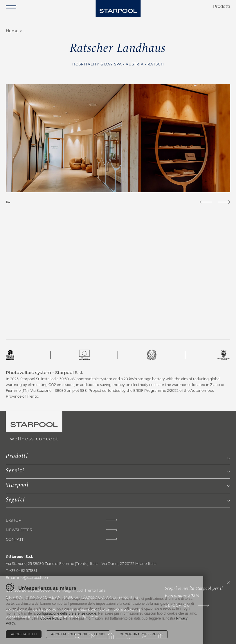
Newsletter (19, 530)
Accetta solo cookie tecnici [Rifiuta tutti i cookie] (78, 634)
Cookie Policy (51, 618)
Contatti (15, 539)
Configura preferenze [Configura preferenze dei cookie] (142, 634)
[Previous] (206, 202)
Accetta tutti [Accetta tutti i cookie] (24, 634)
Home (12, 31)
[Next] (224, 202)
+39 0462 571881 (23, 571)
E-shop (13, 520)
